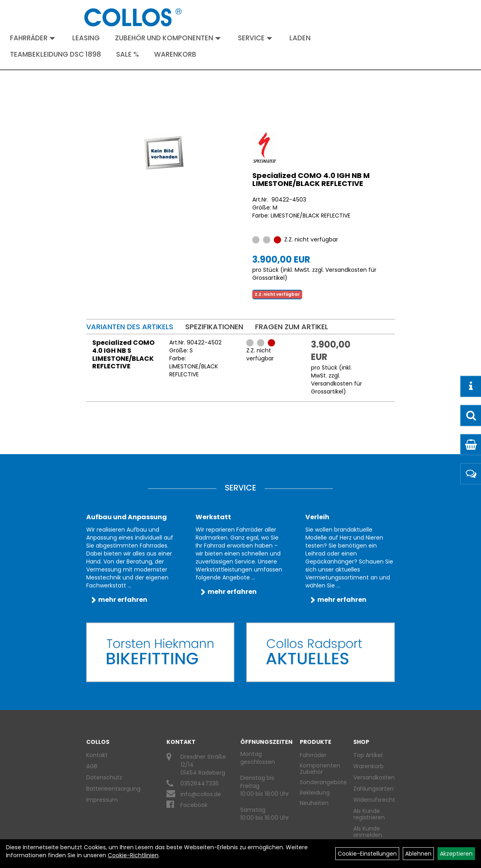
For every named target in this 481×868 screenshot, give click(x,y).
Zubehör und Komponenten (168, 38)
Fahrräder (33, 38)
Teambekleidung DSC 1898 (55, 54)
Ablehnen (418, 854)
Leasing (86, 38)
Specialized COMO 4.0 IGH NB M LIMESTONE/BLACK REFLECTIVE (311, 179)
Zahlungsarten (371, 789)
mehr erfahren (123, 600)
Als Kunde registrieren (369, 814)
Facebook (194, 805)
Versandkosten (371, 777)
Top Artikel (368, 755)
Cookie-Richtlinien (133, 855)
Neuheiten (314, 803)
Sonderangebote (323, 782)
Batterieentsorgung (113, 789)
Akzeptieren (456, 854)
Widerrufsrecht (371, 800)
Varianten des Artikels (130, 327)
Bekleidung (315, 793)
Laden (300, 38)
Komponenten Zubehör (320, 769)
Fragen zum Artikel (292, 327)
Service (255, 38)
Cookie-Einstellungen (367, 854)
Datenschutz (104, 777)
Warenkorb (175, 54)
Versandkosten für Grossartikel (337, 388)
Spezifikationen (214, 327)
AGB (92, 766)
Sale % (128, 54)
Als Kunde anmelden (368, 832)
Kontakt (97, 755)
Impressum (102, 800)
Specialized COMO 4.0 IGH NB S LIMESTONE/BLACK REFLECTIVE (123, 354)
